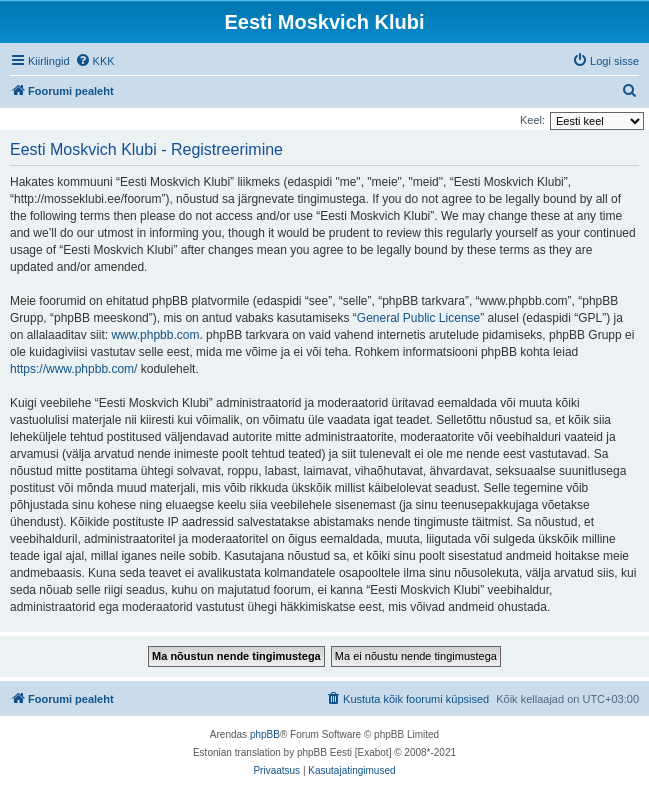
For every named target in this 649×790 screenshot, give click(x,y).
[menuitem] (95, 61)
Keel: (532, 120)
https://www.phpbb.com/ (73, 369)
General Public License (418, 318)
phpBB (265, 734)
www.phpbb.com (155, 335)
